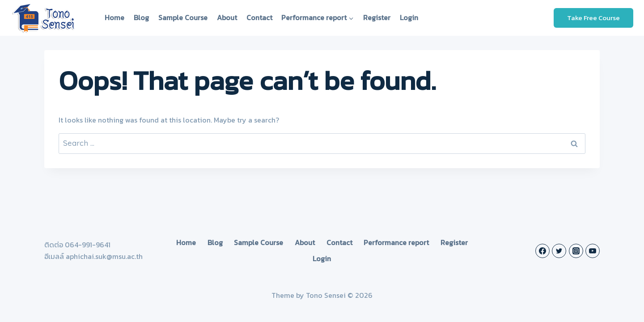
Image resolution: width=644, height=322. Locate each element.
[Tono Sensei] (44, 18)
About (227, 17)
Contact (259, 17)
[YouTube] (593, 251)
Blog (141, 17)
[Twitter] (559, 251)
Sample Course (183, 17)
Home (114, 17)
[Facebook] (542, 251)
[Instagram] (576, 251)
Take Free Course (593, 18)
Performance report (396, 242)
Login (409, 17)
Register (377, 17)
